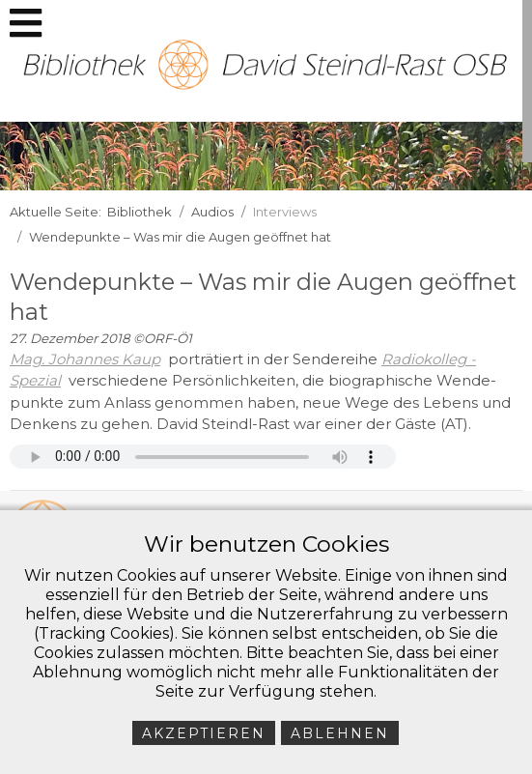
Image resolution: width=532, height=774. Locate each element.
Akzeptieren (204, 733)
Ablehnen (340, 733)
